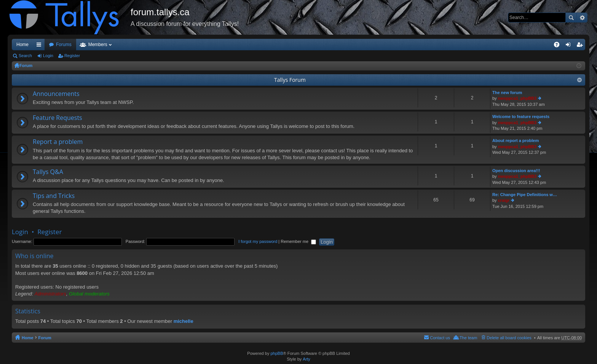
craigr (504, 200)
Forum (26, 65)
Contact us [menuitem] (440, 338)
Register (72, 56)
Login (48, 56)
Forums (64, 45)
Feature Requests (57, 118)
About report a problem (516, 140)
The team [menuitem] (468, 338)
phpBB (277, 353)
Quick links (40, 46)
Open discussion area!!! (516, 171)
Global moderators (89, 294)
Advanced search (582, 18)
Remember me (298, 241)
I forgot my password (258, 241)
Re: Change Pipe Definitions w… (525, 195)
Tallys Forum (290, 80)
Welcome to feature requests (521, 117)
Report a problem (58, 142)
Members (98, 45)
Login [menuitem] (570, 46)
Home (22, 45)
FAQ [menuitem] (559, 46)
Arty (306, 359)
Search (571, 18)
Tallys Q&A (48, 172)
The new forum (507, 93)
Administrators (50, 294)
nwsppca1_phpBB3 (517, 98)
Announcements (56, 94)
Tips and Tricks (54, 196)
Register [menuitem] (581, 46)
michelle (184, 321)
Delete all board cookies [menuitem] (509, 338)
